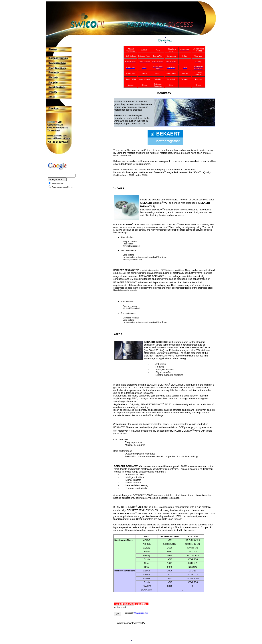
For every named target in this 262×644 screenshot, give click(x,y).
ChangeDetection (141, 613)
